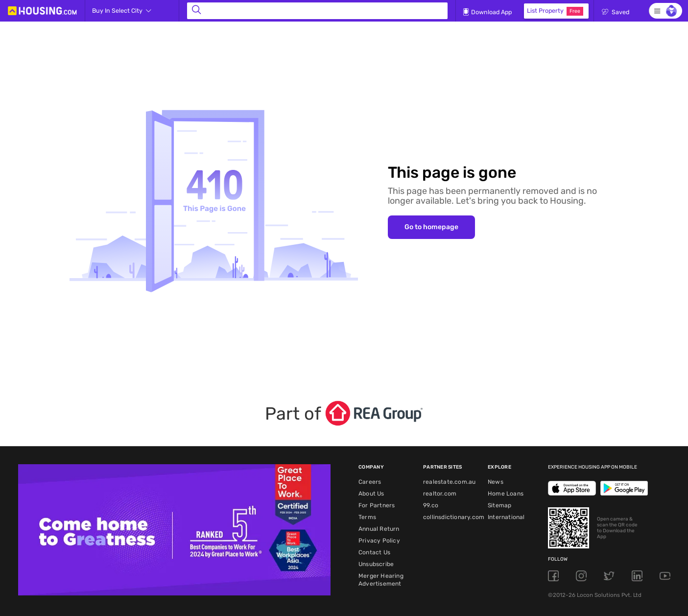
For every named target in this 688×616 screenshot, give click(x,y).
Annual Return (379, 529)
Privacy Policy (379, 541)
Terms (367, 517)
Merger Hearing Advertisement (381, 580)
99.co (431, 505)
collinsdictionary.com (454, 517)
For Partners (377, 505)
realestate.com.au (449, 482)
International (506, 517)
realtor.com (440, 494)
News (496, 482)
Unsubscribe (376, 564)
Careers (370, 482)
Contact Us (374, 552)
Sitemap (499, 505)
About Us (371, 494)
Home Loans (506, 494)
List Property (555, 11)
